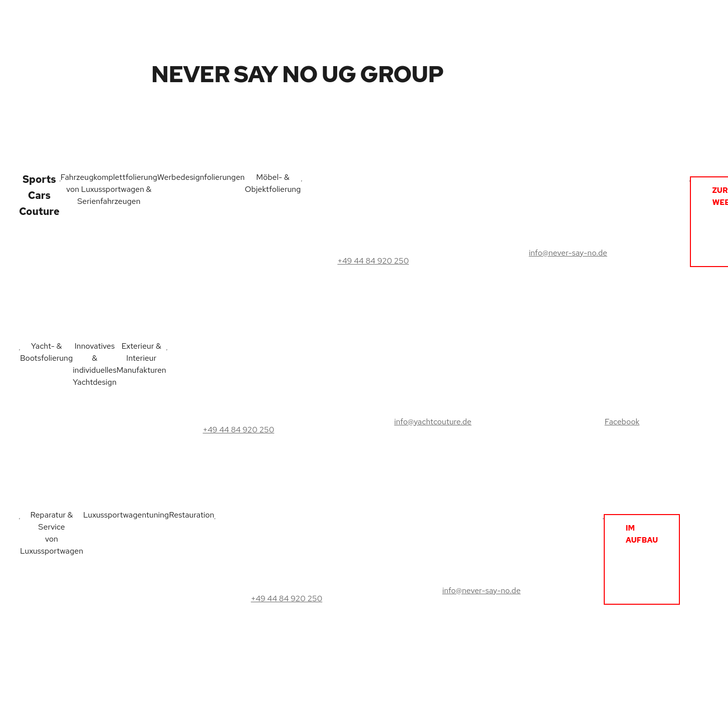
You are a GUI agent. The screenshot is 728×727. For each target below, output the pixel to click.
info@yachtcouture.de (433, 422)
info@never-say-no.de (568, 253)
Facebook (622, 422)
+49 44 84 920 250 (373, 261)
